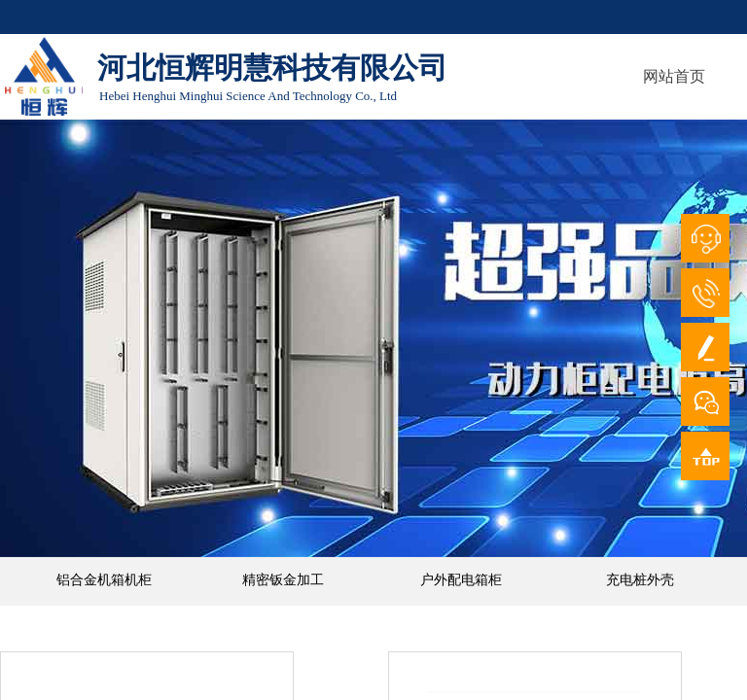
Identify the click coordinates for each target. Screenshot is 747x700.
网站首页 (674, 76)
